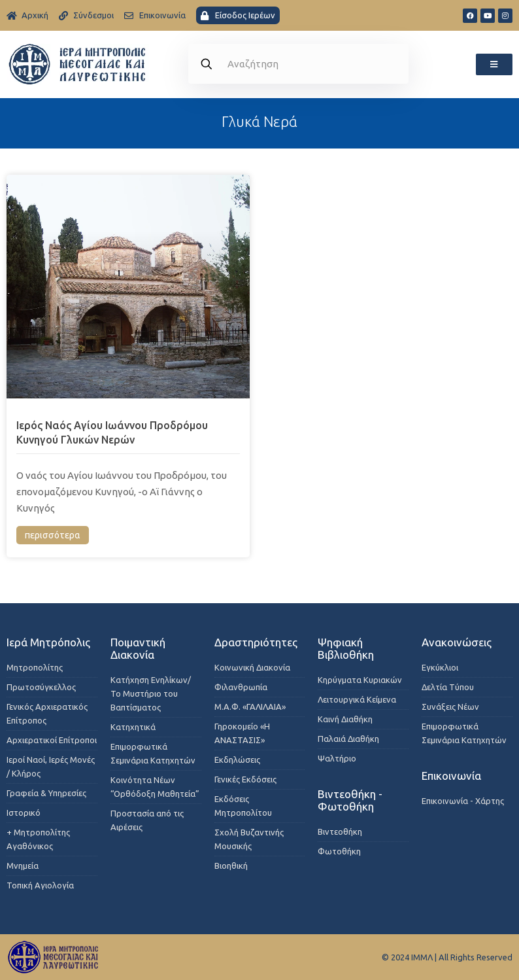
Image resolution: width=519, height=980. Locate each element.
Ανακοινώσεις (457, 642)
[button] (494, 64)
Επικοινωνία (451, 776)
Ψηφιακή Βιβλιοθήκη (346, 648)
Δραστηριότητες (256, 642)
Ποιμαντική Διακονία (138, 648)
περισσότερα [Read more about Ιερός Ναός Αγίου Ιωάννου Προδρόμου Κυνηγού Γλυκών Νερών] (53, 535)
